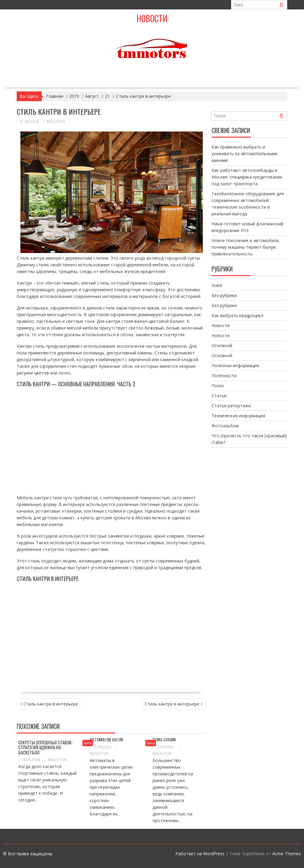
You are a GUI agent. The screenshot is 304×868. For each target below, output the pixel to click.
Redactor (55, 122)
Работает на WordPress (200, 854)
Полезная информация (235, 366)
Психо (218, 386)
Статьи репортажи (231, 406)
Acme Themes (287, 854)
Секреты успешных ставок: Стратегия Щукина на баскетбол (45, 747)
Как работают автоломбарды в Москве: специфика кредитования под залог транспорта (247, 177)
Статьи (219, 396)
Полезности (224, 376)
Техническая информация (238, 416)
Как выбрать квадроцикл (237, 315)
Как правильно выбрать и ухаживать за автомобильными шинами (245, 154)
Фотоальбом (225, 426)
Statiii (88, 743)
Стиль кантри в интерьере (51, 704)
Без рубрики (224, 295)
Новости (152, 18)
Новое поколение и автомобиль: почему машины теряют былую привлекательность (246, 247)
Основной (222, 345)
